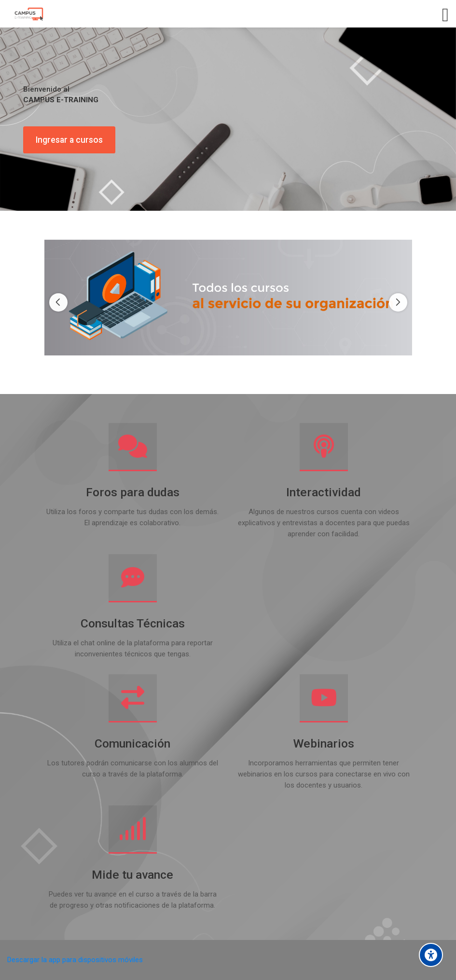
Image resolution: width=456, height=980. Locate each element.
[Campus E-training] (28, 14)
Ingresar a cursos (69, 140)
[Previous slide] (58, 302)
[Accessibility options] (431, 955)
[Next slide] (398, 302)
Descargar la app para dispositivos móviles (75, 960)
